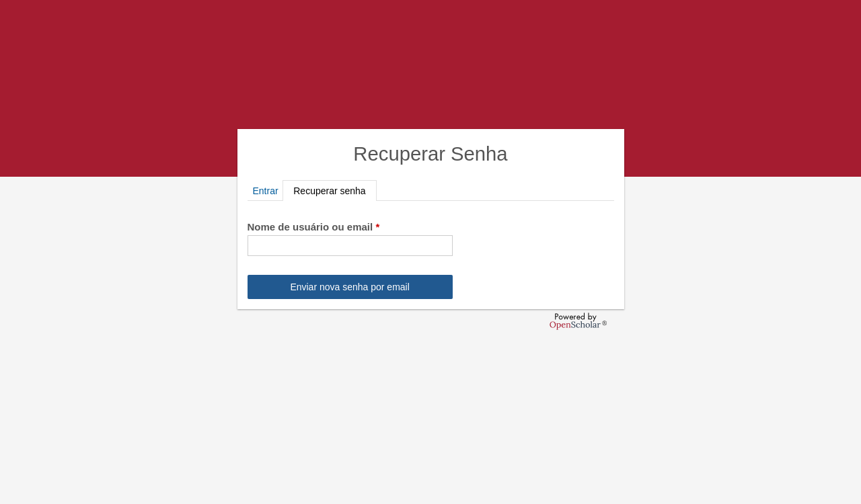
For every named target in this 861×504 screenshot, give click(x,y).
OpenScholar (578, 321)
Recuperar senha (335, 191)
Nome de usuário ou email (314, 227)
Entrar (266, 191)
